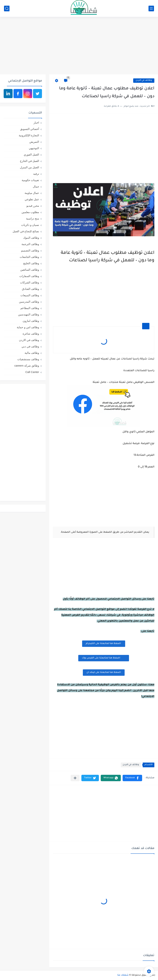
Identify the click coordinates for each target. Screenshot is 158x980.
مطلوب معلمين (30, 212)
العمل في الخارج (29, 161)
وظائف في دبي (30, 346)
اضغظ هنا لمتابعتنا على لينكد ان (104, 672)
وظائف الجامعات (29, 257)
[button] (132, 778)
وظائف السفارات (29, 276)
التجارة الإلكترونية (29, 135)
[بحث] (7, 8)
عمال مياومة (32, 193)
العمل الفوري (31, 155)
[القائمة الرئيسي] (151, 8)
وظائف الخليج (31, 263)
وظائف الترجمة (30, 244)
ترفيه (36, 174)
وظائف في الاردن (144, 80)
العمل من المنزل (29, 167)
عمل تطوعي (32, 199)
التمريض (34, 142)
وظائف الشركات (30, 282)
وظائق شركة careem (27, 366)
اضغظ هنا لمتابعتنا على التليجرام (104, 644)
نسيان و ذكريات (30, 225)
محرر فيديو (33, 206)
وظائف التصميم (30, 250)
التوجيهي (34, 148)
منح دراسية (33, 218)
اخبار (36, 123)
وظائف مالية (32, 353)
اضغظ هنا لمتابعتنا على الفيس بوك (104, 658)
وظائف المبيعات (30, 295)
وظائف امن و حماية (28, 327)
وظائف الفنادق (30, 289)
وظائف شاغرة (31, 334)
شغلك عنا (123, 975)
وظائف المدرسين (29, 302)
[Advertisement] (79, 46)
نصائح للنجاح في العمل (26, 231)
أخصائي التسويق (30, 129)
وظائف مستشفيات (28, 359)
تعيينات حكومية (30, 180)
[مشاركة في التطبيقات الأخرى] (75, 778)
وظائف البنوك (31, 238)
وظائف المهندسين (29, 314)
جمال (36, 186)
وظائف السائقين (30, 270)
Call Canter (32, 372)
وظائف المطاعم (30, 308)
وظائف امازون (31, 321)
